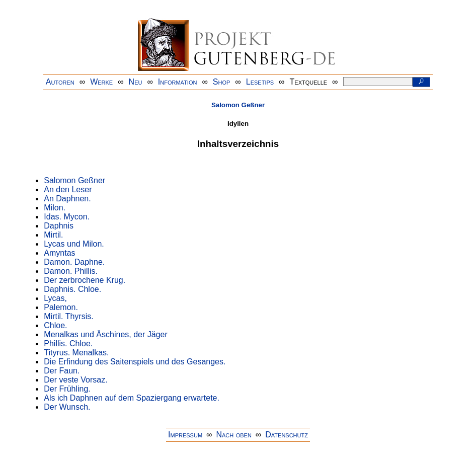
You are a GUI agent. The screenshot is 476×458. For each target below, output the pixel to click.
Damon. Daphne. (74, 262)
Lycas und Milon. (74, 244)
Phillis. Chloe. (68, 343)
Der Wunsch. (67, 407)
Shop (222, 82)
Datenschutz (287, 435)
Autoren (60, 82)
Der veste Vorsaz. (75, 380)
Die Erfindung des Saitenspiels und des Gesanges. (135, 362)
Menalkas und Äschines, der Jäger (105, 334)
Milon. (55, 208)
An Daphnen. (67, 199)
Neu (136, 82)
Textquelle (309, 82)
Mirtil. (53, 235)
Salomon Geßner (238, 105)
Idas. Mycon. (67, 217)
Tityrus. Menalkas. (76, 353)
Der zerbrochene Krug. (85, 280)
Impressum (185, 435)
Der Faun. (62, 371)
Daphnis (59, 226)
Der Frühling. (67, 389)
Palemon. (61, 307)
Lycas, (55, 298)
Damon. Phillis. (71, 271)
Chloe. (55, 325)
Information (178, 82)
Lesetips (260, 82)
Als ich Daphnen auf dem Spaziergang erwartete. (132, 398)
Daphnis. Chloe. (72, 289)
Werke (101, 82)
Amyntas (59, 253)
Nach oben (233, 435)
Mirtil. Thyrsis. (68, 316)
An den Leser (68, 189)
